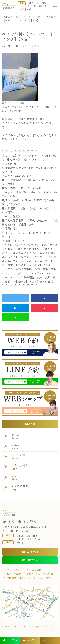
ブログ (30, 574)
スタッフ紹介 (14, 574)
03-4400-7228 (19, 521)
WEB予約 (30, 552)
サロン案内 (35, 570)
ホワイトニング (31, 46)
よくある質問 (46, 574)
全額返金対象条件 (16, 578)
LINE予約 (30, 560)
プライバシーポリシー (43, 578)
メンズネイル (50, 640)
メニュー (20, 570)
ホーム (6, 570)
